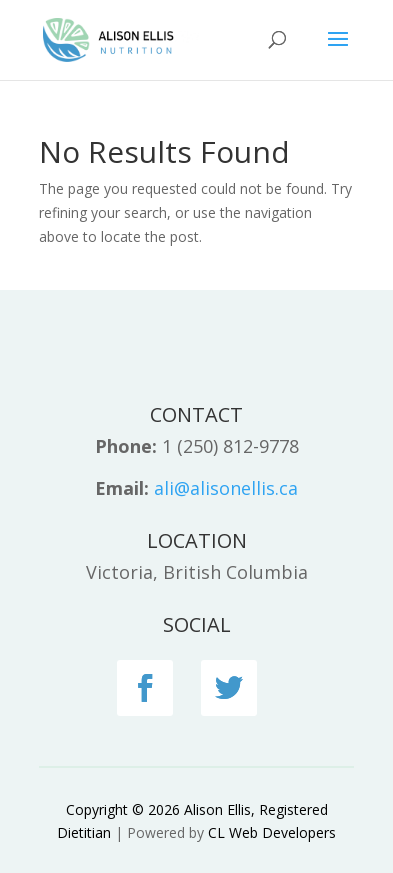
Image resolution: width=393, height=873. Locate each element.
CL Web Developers (272, 832)
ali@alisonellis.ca (226, 488)
